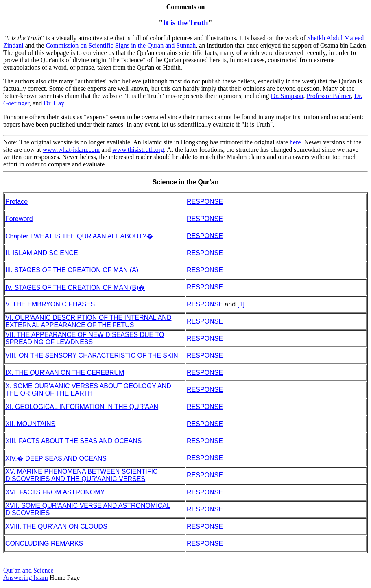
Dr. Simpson (287, 96)
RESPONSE (205, 219)
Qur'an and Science (28, 570)
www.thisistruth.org (138, 150)
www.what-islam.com (71, 150)
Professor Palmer (329, 96)
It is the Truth (185, 23)
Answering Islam (26, 578)
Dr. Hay (54, 103)
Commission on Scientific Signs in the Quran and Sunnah (121, 45)
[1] (241, 304)
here (295, 142)
